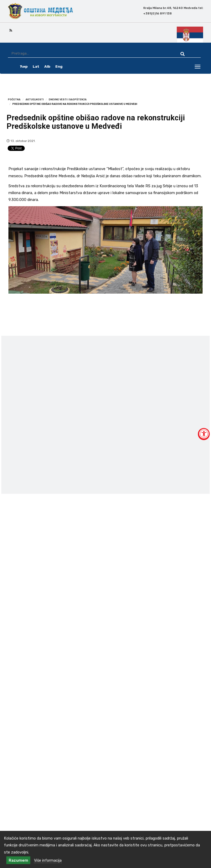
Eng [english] (59, 66)
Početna (14, 99)
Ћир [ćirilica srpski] (24, 66)
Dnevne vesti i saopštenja (68, 99)
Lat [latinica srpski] (36, 66)
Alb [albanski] (47, 66)
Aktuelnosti (35, 99)
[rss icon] (11, 30)
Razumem (18, 860)
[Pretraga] (89, 53)
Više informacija (48, 860)
